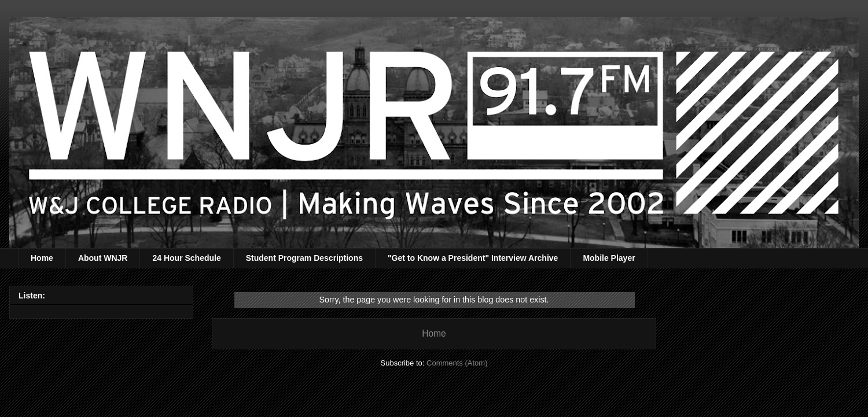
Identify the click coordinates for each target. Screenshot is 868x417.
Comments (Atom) (457, 363)
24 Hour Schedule (186, 258)
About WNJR (103, 258)
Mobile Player (609, 258)
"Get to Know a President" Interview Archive (473, 258)
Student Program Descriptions (304, 258)
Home (42, 258)
